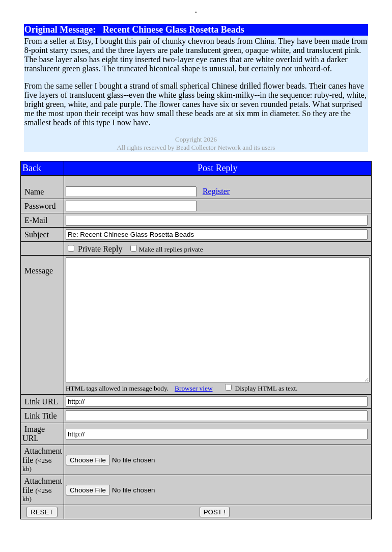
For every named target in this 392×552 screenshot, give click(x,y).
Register (200, 191)
